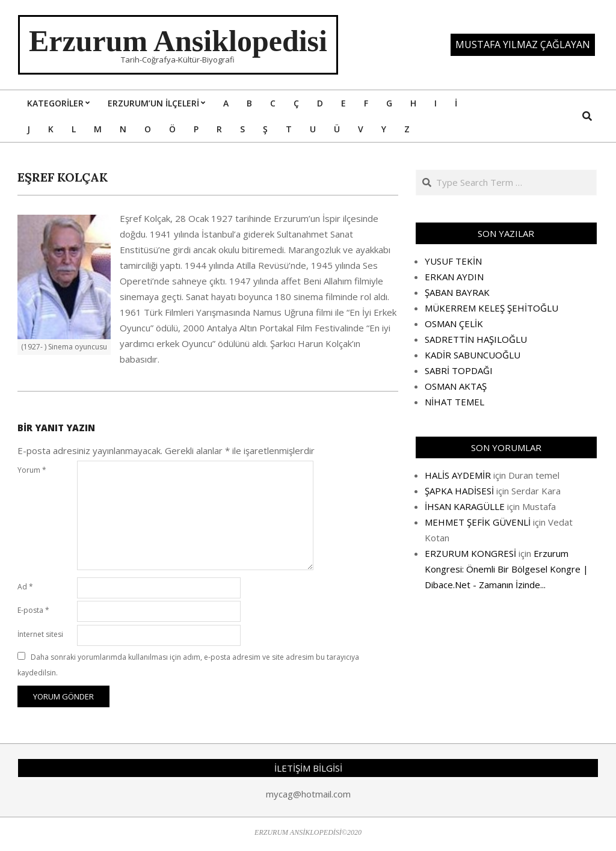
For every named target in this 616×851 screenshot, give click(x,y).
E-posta (33, 610)
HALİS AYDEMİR (458, 475)
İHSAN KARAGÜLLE (465, 506)
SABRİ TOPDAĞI (459, 370)
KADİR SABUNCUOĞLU (473, 355)
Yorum (32, 470)
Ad (25, 587)
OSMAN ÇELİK (454, 324)
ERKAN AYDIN (454, 277)
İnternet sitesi (40, 634)
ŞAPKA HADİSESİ (459, 491)
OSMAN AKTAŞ (456, 386)
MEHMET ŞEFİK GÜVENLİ (478, 522)
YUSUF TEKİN (453, 261)
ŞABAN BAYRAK (457, 292)
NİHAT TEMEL (454, 402)
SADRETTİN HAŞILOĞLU (476, 339)
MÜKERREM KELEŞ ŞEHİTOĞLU (491, 308)
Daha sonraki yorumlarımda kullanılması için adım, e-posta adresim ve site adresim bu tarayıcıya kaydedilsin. (188, 665)
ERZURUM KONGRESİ (470, 553)
